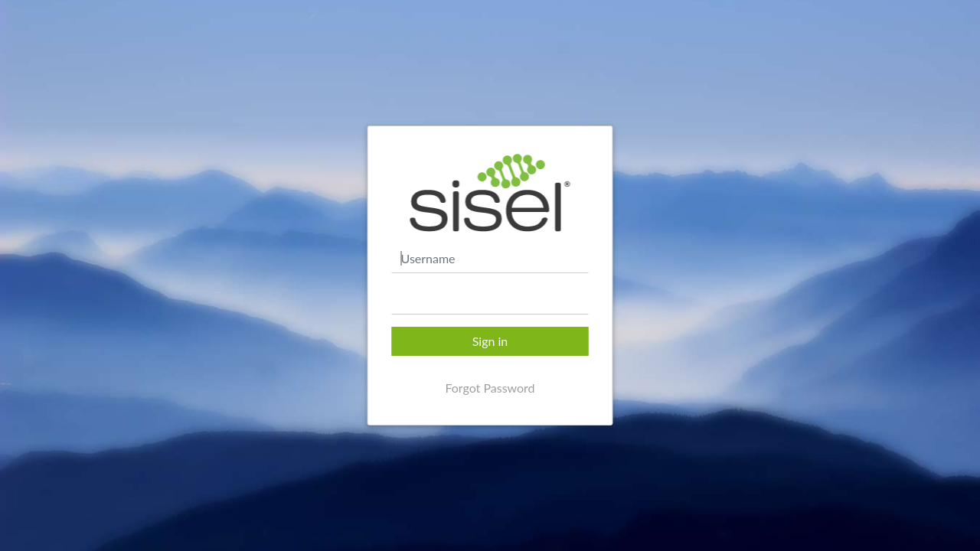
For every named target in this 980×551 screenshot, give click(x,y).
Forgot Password (490, 388)
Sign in (490, 341)
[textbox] (490, 300)
